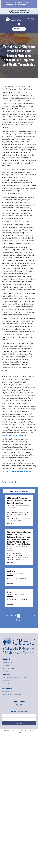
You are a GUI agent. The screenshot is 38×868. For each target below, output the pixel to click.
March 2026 (12, 592)
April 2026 (11, 571)
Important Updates (20, 505)
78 (34, 616)
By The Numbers (9, 668)
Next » (19, 620)
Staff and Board (8, 662)
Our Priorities (7, 681)
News (27, 505)
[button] (17, 705)
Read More (11, 523)
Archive (14, 482)
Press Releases (11, 507)
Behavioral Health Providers (11, 695)
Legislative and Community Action (14, 678)
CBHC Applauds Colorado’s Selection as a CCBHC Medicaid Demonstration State (19, 501)
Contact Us (6, 671)
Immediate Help (8, 692)
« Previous (8, 616)
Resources (6, 684)
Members (6, 665)
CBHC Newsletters (20, 573)
